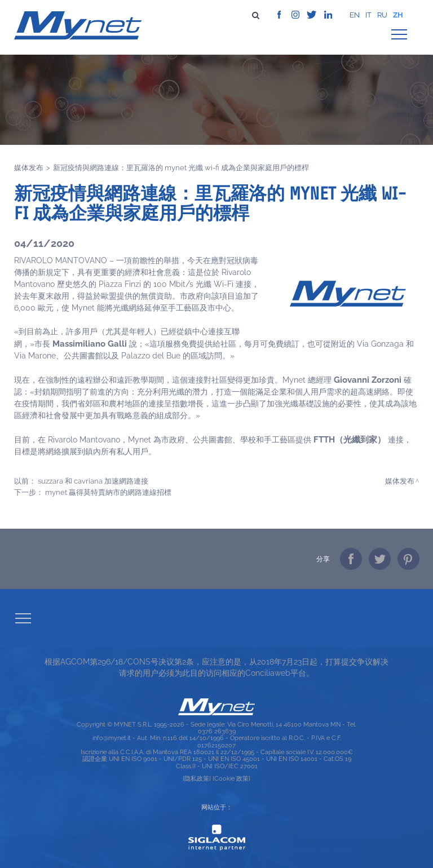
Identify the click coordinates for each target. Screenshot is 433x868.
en (355, 15)
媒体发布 (29, 167)
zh (398, 15)
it (368, 15)
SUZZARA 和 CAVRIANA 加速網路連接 (93, 481)
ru (382, 15)
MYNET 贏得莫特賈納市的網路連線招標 (108, 492)
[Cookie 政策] (231, 778)
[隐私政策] (197, 778)
